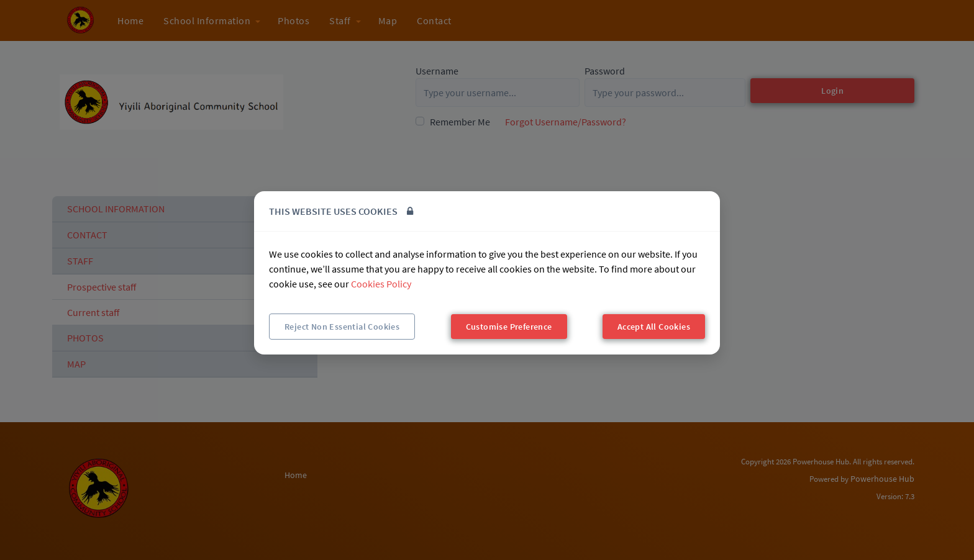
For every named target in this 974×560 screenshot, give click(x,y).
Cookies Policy (381, 284)
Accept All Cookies (654, 327)
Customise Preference (509, 327)
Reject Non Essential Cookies (342, 327)
